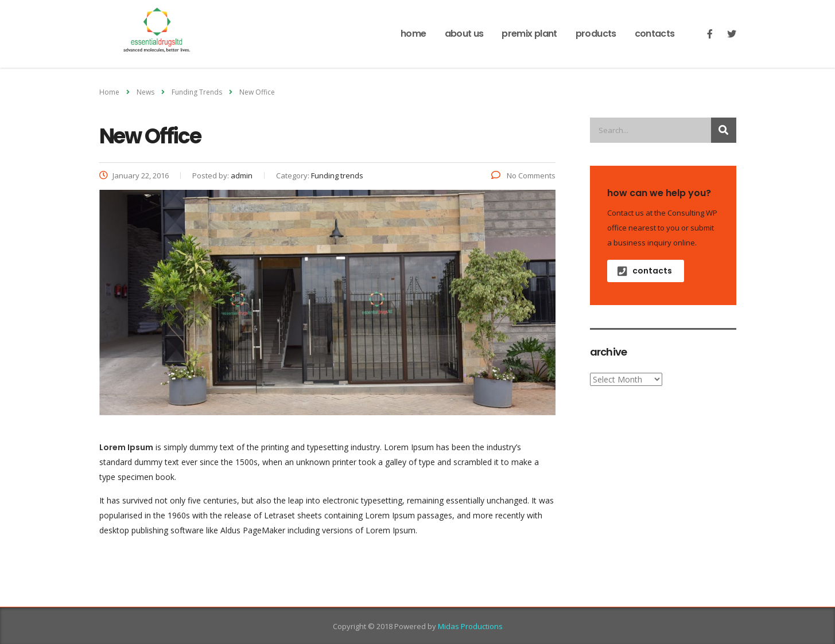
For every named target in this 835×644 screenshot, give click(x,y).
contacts (645, 271)
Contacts (655, 34)
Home (413, 34)
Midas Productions (470, 626)
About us (464, 34)
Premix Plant (529, 34)
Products (596, 34)
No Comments (523, 175)
